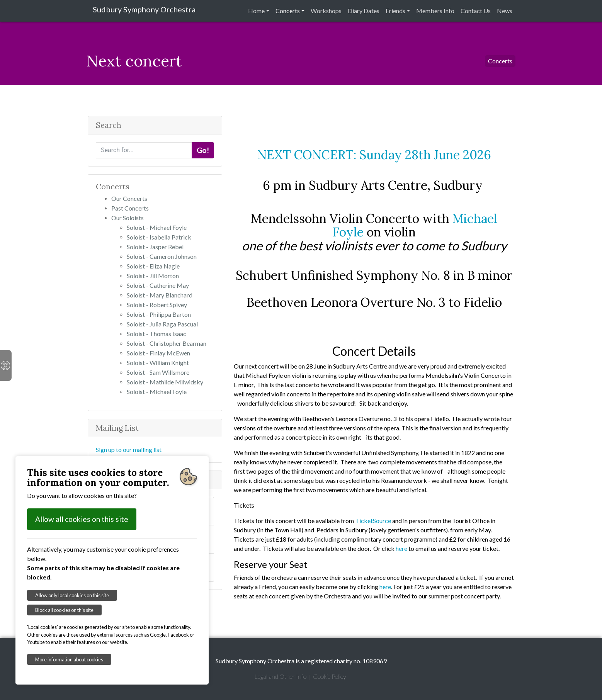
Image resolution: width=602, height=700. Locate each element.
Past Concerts (130, 208)
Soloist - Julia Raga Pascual (162, 324)
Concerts (288, 11)
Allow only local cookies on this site (72, 595)
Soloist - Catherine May (158, 285)
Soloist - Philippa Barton (159, 314)
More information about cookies (69, 659)
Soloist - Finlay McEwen (158, 353)
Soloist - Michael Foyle (157, 227)
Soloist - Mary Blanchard (160, 295)
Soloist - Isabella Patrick (159, 237)
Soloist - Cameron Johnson (162, 256)
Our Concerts (129, 198)
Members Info (435, 11)
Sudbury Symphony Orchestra (144, 9)
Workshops (326, 11)
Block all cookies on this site (64, 610)
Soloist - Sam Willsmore (158, 372)
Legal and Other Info (280, 676)
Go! (203, 150)
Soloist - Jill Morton (153, 276)
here (401, 548)
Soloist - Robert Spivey (157, 305)
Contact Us (476, 11)
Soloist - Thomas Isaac (156, 334)
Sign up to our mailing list (129, 449)
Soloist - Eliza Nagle (153, 266)
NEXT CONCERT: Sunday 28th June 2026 (374, 155)
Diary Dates (364, 11)
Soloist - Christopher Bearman (167, 343)
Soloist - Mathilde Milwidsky (165, 382)
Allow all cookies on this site (82, 519)
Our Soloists (128, 218)
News (505, 11)
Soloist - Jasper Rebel (155, 247)
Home (256, 11)
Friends (395, 11)
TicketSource (373, 521)
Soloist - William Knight (158, 363)
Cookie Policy (329, 676)
